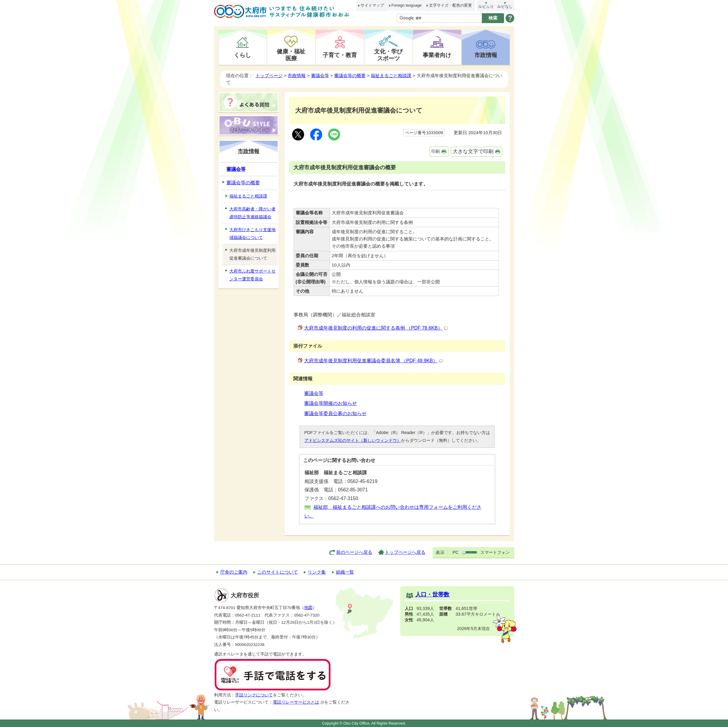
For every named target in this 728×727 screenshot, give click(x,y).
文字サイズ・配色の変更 (450, 5)
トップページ (269, 75)
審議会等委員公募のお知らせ (335, 413)
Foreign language (406, 5)
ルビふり (486, 6)
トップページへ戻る (405, 552)
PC (455, 552)
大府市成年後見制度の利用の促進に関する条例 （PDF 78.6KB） (376, 328)
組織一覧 (345, 572)
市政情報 (486, 55)
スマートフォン (495, 552)
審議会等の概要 (350, 75)
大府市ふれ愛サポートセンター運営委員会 (252, 275)
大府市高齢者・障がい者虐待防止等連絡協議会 (252, 213)
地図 (308, 608)
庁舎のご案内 (234, 572)
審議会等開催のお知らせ (331, 403)
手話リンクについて (254, 695)
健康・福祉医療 (291, 55)
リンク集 (317, 572)
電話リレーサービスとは (299, 702)
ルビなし (505, 6)
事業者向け (437, 55)
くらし (242, 55)
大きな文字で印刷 (473, 151)
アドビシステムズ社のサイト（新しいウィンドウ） (353, 440)
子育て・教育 (340, 55)
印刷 (436, 151)
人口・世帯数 (432, 594)
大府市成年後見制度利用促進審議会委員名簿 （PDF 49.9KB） (373, 361)
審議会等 (320, 75)
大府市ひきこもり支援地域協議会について (252, 234)
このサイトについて (278, 572)
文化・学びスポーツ (388, 55)
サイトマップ (372, 5)
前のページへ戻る (354, 552)
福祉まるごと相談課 (391, 75)
